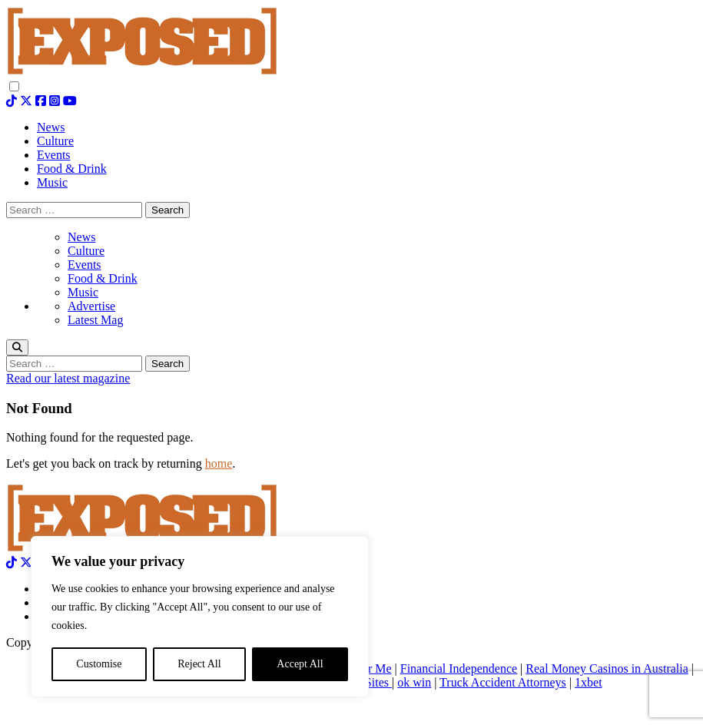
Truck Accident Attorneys (503, 682)
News (81, 237)
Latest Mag (95, 320)
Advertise (91, 306)
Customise (99, 664)
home (219, 463)
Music (83, 292)
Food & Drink (103, 278)
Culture (86, 251)
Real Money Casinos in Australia (607, 668)
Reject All (199, 664)
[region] (200, 617)
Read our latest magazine (68, 378)
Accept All (300, 664)
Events (85, 265)
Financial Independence (459, 668)
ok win (414, 682)
